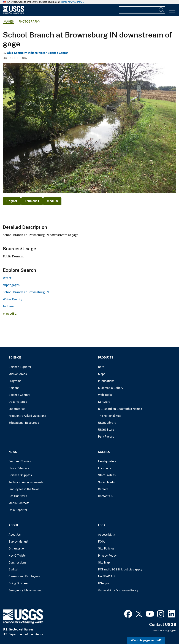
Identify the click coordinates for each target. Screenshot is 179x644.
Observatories (18, 402)
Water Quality (13, 299)
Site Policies (106, 549)
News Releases (19, 468)
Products (106, 358)
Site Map (104, 563)
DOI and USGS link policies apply (120, 569)
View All (10, 314)
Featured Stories (20, 461)
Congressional (18, 563)
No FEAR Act (107, 576)
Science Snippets (20, 475)
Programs (15, 381)
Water (7, 278)
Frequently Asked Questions (27, 416)
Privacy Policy (107, 556)
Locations (104, 468)
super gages (11, 285)
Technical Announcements (26, 482)
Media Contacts (19, 503)
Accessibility (107, 535)
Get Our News (18, 496)
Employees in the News (24, 489)
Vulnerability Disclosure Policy (118, 590)
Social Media (107, 482)
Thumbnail (32, 201)
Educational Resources (24, 423)
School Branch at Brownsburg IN (26, 292)
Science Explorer (20, 367)
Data (101, 367)
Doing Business (19, 583)
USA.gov (104, 583)
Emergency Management (25, 590)
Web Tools (105, 395)
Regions (14, 388)
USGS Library (107, 423)
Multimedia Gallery (111, 388)
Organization (17, 549)
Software (104, 402)
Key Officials (17, 556)
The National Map (110, 416)
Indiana (8, 306)
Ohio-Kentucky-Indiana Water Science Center (37, 53)
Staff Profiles (107, 475)
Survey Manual (18, 542)
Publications (106, 381)
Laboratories (17, 409)
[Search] (162, 10)
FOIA (101, 542)
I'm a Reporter (18, 510)
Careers (103, 489)
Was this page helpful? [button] (146, 640)
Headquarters (107, 461)
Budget (13, 569)
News (13, 452)
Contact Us (105, 496)
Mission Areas (18, 374)
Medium (52, 201)
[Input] (142, 10)
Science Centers (19, 395)
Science (15, 358)
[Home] (13, 13)
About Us (15, 535)
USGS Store (106, 430)
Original (12, 201)
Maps (102, 374)
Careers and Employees (24, 576)
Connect (105, 452)
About (13, 525)
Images (8, 22)
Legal (103, 525)
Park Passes (106, 437)
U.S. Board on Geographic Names (120, 409)
